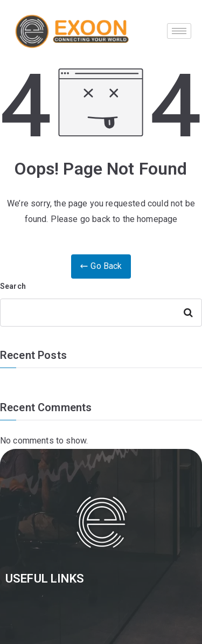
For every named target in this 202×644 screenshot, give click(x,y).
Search (13, 286)
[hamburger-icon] (179, 31)
